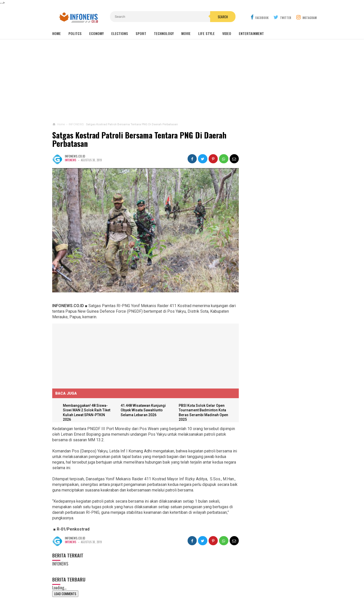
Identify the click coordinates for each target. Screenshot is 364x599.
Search (211, 17)
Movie (186, 33)
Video (227, 33)
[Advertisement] (182, 81)
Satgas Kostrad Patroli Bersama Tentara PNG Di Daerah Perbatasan (139, 139)
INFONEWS (70, 160)
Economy (96, 33)
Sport (141, 33)
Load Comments (65, 593)
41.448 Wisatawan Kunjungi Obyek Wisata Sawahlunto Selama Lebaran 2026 (142, 404)
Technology (164, 33)
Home (57, 33)
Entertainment (251, 33)
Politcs (75, 33)
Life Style (206, 33)
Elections (120, 33)
